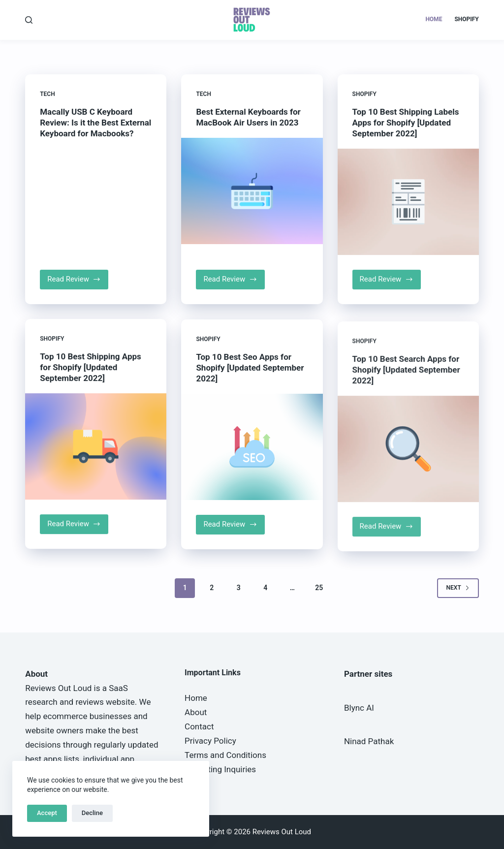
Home (434, 19)
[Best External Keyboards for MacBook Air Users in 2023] (252, 194)
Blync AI (359, 708)
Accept (47, 813)
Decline (92, 813)
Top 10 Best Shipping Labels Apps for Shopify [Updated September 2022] (406, 141)
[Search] (29, 20)
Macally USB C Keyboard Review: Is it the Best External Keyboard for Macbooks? (95, 123)
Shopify (466, 19)
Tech (47, 94)
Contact (199, 726)
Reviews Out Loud (58, 688)
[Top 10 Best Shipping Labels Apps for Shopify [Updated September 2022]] (408, 220)
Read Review (78, 283)
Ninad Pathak (369, 741)
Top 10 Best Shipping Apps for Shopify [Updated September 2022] (91, 400)
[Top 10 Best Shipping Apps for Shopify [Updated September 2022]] (96, 480)
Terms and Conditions (225, 755)
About (196, 712)
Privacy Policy (210, 741)
